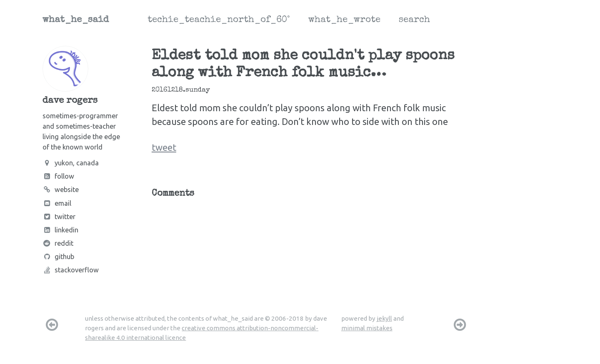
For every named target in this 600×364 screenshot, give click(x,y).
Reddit (58, 243)
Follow (58, 176)
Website (61, 189)
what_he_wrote (344, 20)
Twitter (59, 217)
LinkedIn (60, 230)
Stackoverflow (71, 270)
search (414, 20)
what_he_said (76, 20)
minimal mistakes (367, 328)
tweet (164, 147)
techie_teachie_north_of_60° (219, 20)
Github (58, 257)
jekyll (384, 318)
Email (57, 203)
